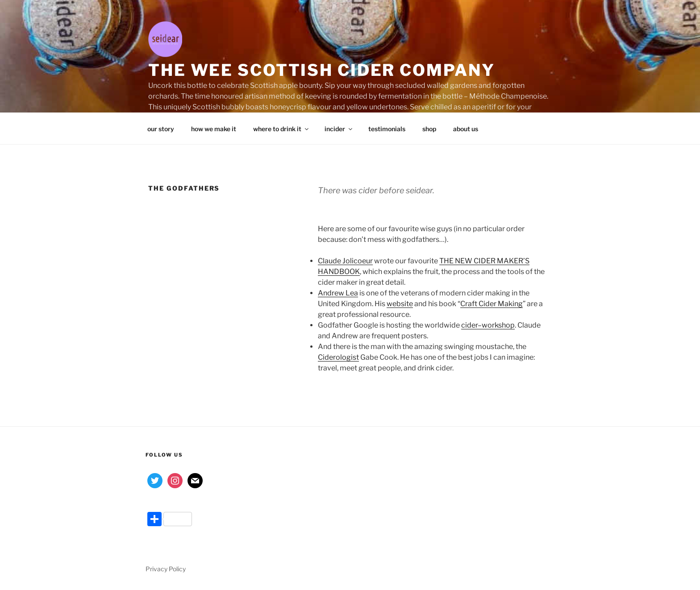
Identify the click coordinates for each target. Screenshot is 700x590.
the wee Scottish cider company (321, 70)
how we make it (214, 129)
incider (339, 129)
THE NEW (456, 261)
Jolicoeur (358, 261)
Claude (329, 261)
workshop (498, 325)
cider (469, 325)
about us (466, 129)
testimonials (387, 129)
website (400, 304)
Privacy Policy (166, 569)
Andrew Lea (338, 293)
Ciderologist (338, 357)
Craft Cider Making (492, 304)
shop (429, 129)
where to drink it (281, 129)
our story (161, 129)
